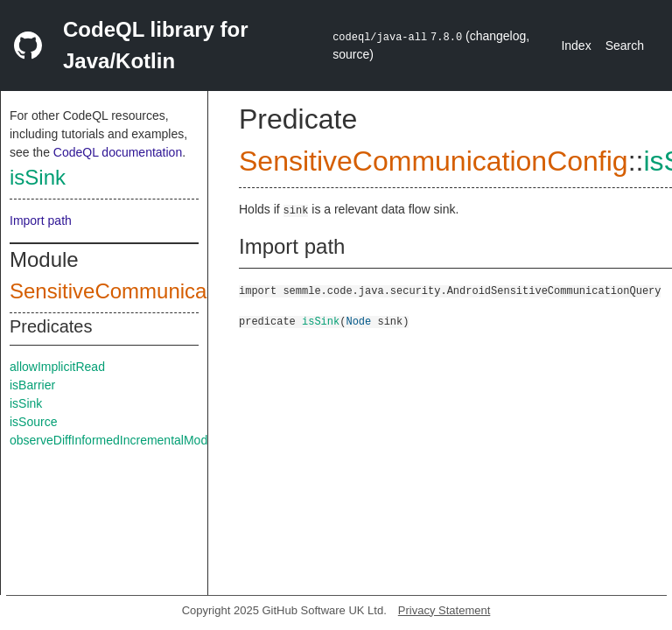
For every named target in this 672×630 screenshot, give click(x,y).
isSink (38, 177)
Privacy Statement (444, 610)
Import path (41, 220)
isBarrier (32, 385)
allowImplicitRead (57, 367)
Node (358, 321)
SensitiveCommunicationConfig (156, 291)
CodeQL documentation (118, 152)
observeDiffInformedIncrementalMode (112, 440)
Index (576, 45)
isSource (33, 422)
